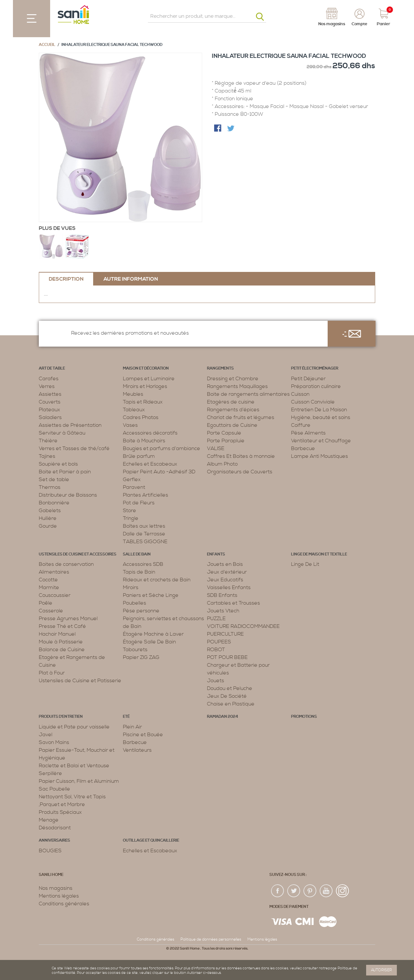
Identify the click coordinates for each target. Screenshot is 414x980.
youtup (326, 891)
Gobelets (50, 511)
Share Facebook (218, 129)
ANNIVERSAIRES (54, 840)
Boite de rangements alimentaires (248, 394)
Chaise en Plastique (231, 704)
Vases (130, 425)
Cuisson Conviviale (313, 402)
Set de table (54, 479)
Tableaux (134, 410)
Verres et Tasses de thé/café (74, 448)
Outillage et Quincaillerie (151, 840)
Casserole (51, 611)
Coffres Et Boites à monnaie (241, 456)
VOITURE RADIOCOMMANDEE (243, 626)
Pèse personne (141, 611)
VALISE (216, 448)
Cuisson (300, 394)
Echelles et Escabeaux (150, 464)
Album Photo (222, 464)
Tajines (47, 456)
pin (310, 891)
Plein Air (132, 727)
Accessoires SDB (143, 564)
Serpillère (50, 773)
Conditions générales (64, 904)
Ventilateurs (137, 750)
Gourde (48, 526)
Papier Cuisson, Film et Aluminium (79, 781)
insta (343, 891)
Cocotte (48, 580)
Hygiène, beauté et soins (321, 417)
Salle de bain (137, 554)
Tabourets (135, 650)
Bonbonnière (54, 503)
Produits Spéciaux (60, 812)
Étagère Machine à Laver (153, 634)
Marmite (49, 587)
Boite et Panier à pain (65, 472)
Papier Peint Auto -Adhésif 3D (159, 472)
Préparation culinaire (316, 386)
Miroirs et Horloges (145, 386)
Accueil (47, 45)
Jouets (216, 681)
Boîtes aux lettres (144, 526)
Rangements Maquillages (237, 386)
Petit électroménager (315, 368)
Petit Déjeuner (308, 379)
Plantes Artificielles (146, 495)
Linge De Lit (305, 564)
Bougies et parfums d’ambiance (162, 448)
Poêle (46, 603)
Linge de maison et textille (319, 554)
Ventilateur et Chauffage (321, 441)
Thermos (50, 487)
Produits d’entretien (61, 717)
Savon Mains (54, 742)
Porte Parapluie (226, 441)
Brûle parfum (139, 456)
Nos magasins (56, 888)
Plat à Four (52, 673)
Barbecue (303, 448)
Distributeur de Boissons (68, 495)
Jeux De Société (227, 696)
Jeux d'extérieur (227, 572)
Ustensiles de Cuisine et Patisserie (80, 681)
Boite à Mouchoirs (144, 441)
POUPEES (219, 642)
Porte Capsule (224, 433)
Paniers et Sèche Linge (151, 595)
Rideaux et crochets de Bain (157, 580)
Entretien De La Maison (319, 410)
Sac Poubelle (54, 789)
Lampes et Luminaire (149, 379)
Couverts (50, 402)
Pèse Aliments (308, 433)
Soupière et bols (58, 464)
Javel (46, 735)
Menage (49, 820)
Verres (47, 386)
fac (278, 891)
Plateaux (49, 410)
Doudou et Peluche (230, 688)
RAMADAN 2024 (223, 717)
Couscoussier (55, 595)
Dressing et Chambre (233, 379)
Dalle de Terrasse (144, 534)
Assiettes (50, 394)
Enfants (216, 554)
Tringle (131, 518)
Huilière (48, 518)
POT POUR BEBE (227, 657)
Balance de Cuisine (62, 650)
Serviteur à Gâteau (62, 433)
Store (130, 511)
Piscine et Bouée (143, 735)
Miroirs (131, 587)
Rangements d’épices (233, 410)
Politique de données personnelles (211, 939)
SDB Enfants (222, 595)
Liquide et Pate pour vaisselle (74, 727)
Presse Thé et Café (62, 626)
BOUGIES (50, 851)
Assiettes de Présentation (70, 425)
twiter (294, 891)
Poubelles (135, 603)
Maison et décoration (146, 368)
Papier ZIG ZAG (141, 657)
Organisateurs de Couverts (240, 472)
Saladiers (50, 417)
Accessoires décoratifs (150, 433)
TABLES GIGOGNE (145, 542)
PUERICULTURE (225, 634)
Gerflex (132, 479)
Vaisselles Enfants (229, 587)
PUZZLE (216, 619)
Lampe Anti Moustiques (320, 456)
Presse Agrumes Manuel (68, 619)
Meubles (133, 394)
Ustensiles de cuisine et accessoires (78, 554)
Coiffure (301, 425)
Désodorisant (55, 828)
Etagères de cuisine (231, 402)
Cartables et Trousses (234, 603)
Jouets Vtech (223, 611)
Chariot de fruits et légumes (241, 417)
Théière (48, 441)
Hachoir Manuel (57, 634)
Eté (126, 717)
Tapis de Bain (139, 572)
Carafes (49, 379)
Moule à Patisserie (61, 642)
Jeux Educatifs (225, 580)
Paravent (134, 487)
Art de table (52, 368)
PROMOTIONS (304, 717)
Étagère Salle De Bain (149, 642)
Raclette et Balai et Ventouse (74, 766)
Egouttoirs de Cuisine (232, 425)
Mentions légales (59, 896)
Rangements (220, 368)
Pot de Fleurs (139, 503)
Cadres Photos (141, 417)
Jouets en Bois (225, 564)
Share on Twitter (231, 129)
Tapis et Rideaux (143, 402)
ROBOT (216, 650)
